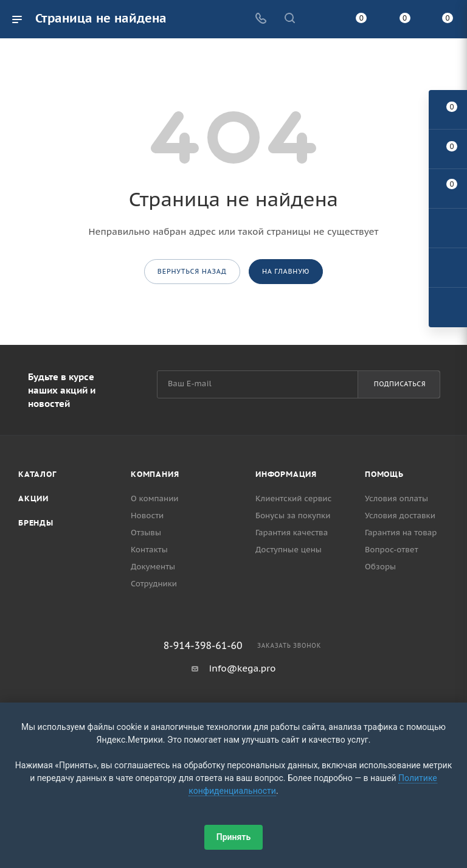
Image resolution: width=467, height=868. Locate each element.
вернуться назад (192, 271)
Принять (233, 837)
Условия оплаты (396, 498)
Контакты (149, 550)
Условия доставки (400, 516)
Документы (153, 567)
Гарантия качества (292, 533)
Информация (286, 474)
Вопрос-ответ (392, 550)
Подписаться (400, 384)
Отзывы (146, 533)
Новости (147, 516)
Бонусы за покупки (293, 516)
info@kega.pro (243, 668)
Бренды (36, 523)
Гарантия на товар (401, 533)
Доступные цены (289, 550)
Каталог (37, 474)
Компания (155, 474)
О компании (155, 498)
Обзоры (380, 567)
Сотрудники (154, 584)
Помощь (384, 474)
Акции (33, 498)
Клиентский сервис (293, 498)
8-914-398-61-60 (203, 645)
